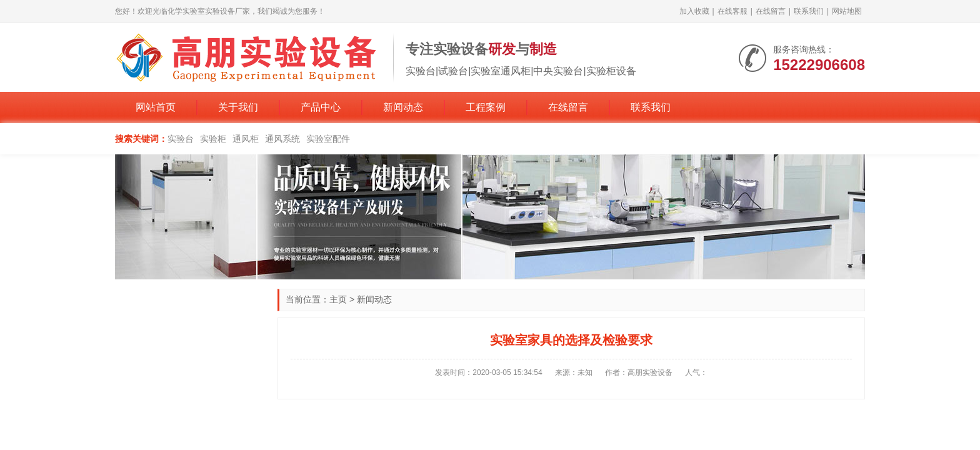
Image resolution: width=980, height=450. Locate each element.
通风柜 (246, 139)
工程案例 (486, 107)
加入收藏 (694, 11)
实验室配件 (328, 139)
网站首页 (156, 107)
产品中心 (321, 107)
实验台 (181, 139)
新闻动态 (403, 107)
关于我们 (238, 107)
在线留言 (771, 11)
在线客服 (732, 11)
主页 (338, 299)
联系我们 (809, 11)
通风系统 (282, 139)
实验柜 (213, 139)
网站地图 (847, 11)
